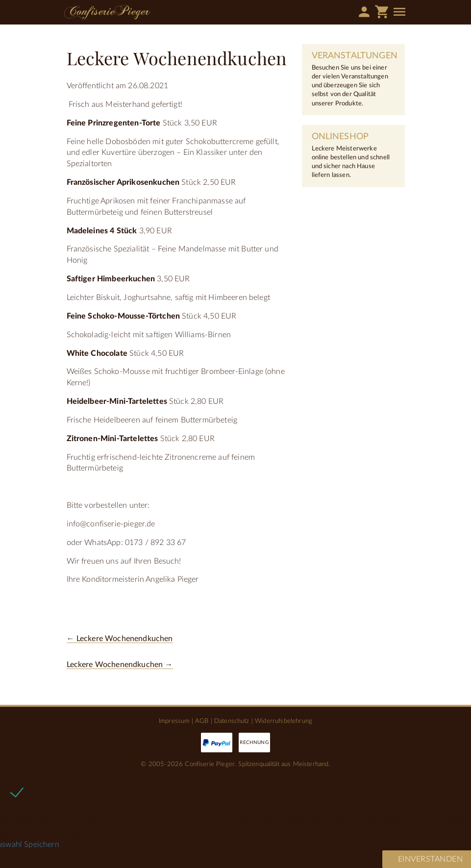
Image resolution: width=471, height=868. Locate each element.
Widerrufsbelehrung (284, 721)
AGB (202, 721)
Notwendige (49, 792)
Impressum (174, 721)
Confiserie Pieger (107, 12)
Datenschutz (232, 721)
